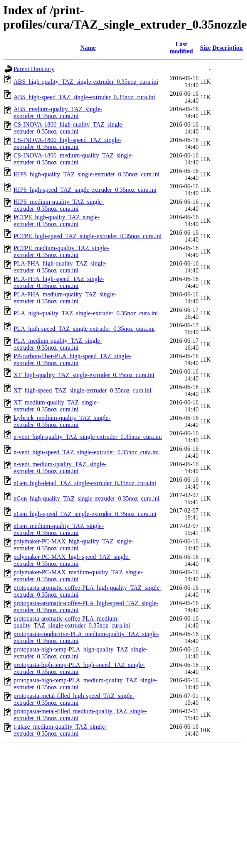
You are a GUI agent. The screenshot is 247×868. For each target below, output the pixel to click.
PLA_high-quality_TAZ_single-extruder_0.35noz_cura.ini (86, 313)
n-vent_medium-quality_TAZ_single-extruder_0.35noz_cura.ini (60, 468)
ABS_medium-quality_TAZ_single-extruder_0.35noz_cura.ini (58, 113)
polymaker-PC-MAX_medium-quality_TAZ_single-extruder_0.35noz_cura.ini (78, 576)
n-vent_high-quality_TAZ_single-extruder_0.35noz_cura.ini (88, 437)
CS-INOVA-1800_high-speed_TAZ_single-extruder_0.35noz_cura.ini (67, 143)
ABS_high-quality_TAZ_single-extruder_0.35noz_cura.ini (86, 82)
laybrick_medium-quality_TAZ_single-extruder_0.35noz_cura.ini (62, 421)
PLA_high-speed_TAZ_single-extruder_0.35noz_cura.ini (84, 329)
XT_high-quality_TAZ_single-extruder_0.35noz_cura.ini (84, 375)
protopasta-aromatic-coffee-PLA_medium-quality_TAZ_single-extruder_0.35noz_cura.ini (72, 622)
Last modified (181, 48)
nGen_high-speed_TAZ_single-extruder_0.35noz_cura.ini (85, 514)
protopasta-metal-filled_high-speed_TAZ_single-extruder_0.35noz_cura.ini (74, 699)
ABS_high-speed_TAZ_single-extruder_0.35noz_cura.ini (84, 97)
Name (88, 48)
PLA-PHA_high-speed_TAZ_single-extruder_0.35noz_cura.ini (59, 282)
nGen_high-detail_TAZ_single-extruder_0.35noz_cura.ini (85, 483)
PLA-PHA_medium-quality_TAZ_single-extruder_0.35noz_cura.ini (65, 298)
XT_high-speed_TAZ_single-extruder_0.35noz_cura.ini (82, 390)
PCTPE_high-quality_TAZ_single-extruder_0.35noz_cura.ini (57, 221)
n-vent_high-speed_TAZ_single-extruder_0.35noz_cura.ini (86, 452)
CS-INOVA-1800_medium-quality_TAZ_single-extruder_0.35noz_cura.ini (73, 159)
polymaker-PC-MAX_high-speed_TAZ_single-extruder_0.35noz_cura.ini (72, 560)
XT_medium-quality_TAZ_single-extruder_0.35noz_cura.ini (56, 406)
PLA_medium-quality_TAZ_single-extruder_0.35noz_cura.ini (58, 344)
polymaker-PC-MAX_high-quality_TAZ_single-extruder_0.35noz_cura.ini (73, 545)
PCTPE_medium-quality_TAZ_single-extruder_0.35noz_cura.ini (61, 251)
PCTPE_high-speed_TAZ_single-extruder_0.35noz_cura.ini (87, 236)
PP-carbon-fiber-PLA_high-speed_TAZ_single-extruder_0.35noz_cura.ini (72, 360)
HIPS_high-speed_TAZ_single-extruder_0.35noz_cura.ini (85, 190)
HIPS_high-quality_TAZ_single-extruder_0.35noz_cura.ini (87, 174)
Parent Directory (34, 69)
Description (228, 48)
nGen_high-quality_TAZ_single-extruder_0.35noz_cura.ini (87, 498)
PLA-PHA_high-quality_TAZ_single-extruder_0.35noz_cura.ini (60, 267)
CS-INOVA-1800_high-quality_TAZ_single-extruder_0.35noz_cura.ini (69, 128)
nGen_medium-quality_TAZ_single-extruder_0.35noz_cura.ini (59, 529)
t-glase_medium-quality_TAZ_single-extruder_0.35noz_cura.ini (60, 730)
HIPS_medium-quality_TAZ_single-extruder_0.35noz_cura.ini (59, 205)
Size (205, 48)
